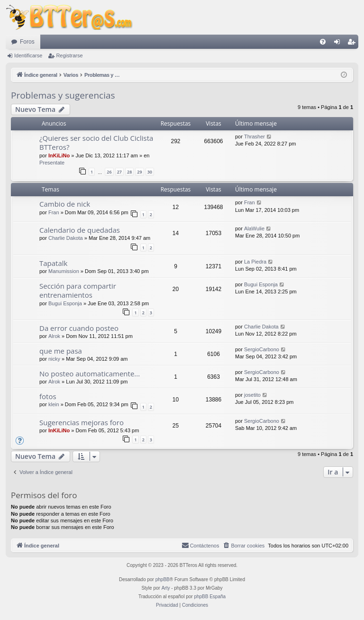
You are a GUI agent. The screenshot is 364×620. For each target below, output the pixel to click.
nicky (54, 359)
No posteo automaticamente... (90, 374)
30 (150, 172)
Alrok (54, 336)
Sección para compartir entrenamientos (78, 290)
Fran (54, 212)
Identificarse (28, 55)
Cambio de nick (65, 204)
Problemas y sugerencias (63, 95)
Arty (166, 588)
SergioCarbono (262, 349)
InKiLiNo (59, 155)
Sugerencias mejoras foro (82, 422)
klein (54, 404)
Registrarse (69, 55)
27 (119, 172)
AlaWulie (254, 228)
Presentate (52, 163)
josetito (252, 395)
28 (129, 172)
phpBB (163, 579)
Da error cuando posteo (79, 328)
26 (109, 172)
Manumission (64, 271)
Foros (27, 42)
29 (139, 172)
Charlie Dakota (66, 238)
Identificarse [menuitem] (339, 44)
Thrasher (255, 137)
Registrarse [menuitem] (353, 44)
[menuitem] (323, 42)
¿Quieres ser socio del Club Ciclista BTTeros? (96, 142)
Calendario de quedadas (80, 230)
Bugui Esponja (65, 303)
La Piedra (255, 262)
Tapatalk (53, 263)
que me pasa (61, 351)
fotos (48, 396)
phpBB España (210, 597)
